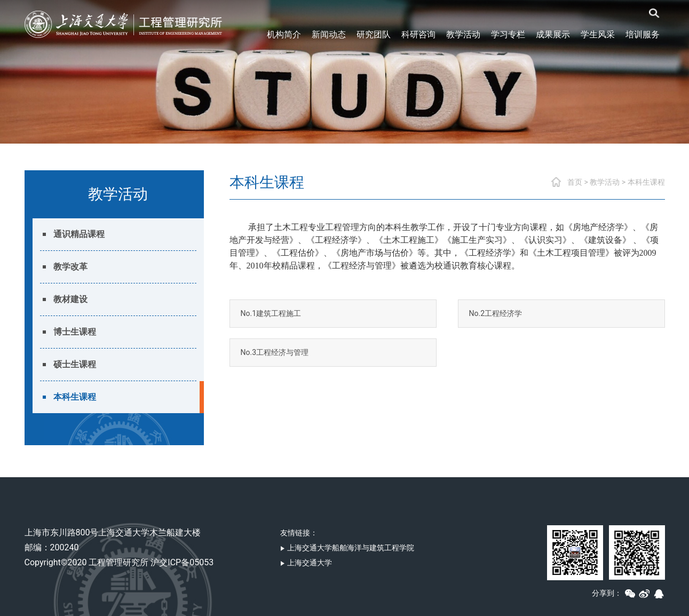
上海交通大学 (306, 563)
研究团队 (374, 34)
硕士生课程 (75, 364)
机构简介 (284, 34)
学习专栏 (508, 34)
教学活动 (463, 34)
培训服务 (643, 34)
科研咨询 (418, 34)
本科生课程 (75, 397)
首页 (575, 182)
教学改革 (70, 267)
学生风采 (598, 34)
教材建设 (70, 299)
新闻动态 (329, 34)
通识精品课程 (79, 234)
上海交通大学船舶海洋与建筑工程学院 (347, 548)
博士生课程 (75, 332)
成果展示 (553, 34)
